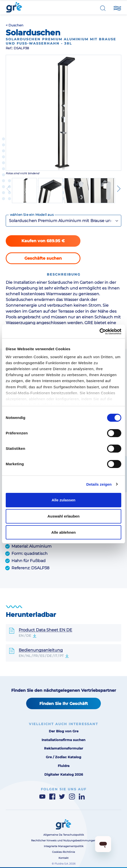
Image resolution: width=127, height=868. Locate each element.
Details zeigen (99, 484)
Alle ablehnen (63, 532)
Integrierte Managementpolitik (64, 846)
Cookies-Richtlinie (63, 852)
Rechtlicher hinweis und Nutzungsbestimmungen (63, 840)
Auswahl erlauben (64, 516)
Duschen (16, 25)
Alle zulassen (63, 500)
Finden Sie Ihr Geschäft (64, 703)
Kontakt (63, 858)
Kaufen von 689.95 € (43, 241)
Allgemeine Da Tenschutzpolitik (64, 835)
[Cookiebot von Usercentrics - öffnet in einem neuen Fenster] (99, 332)
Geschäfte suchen (43, 258)
